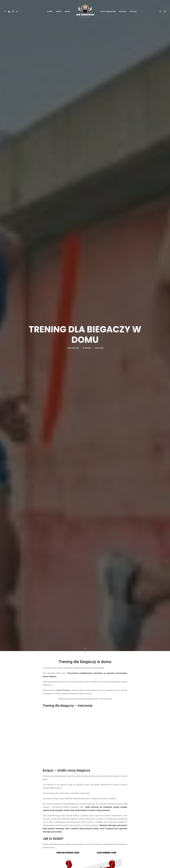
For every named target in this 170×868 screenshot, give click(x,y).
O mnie (50, 11)
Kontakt (133, 11)
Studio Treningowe (108, 11)
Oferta (59, 11)
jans (101, 348)
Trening (88, 348)
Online (67, 11)
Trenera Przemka (63, 690)
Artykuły (123, 11)
